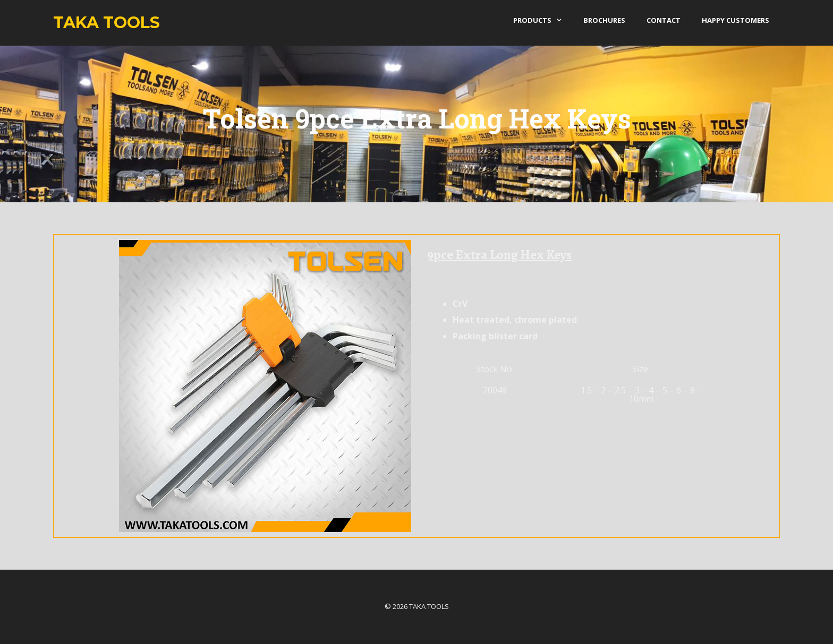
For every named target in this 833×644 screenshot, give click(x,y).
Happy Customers (736, 20)
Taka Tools (107, 23)
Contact (664, 20)
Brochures (604, 20)
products (543, 20)
